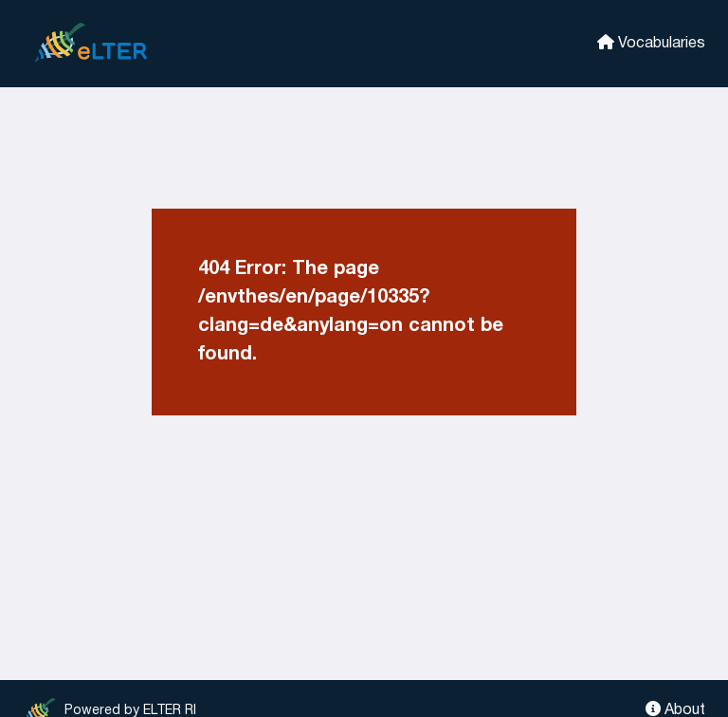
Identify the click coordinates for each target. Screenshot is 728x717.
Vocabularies (651, 42)
